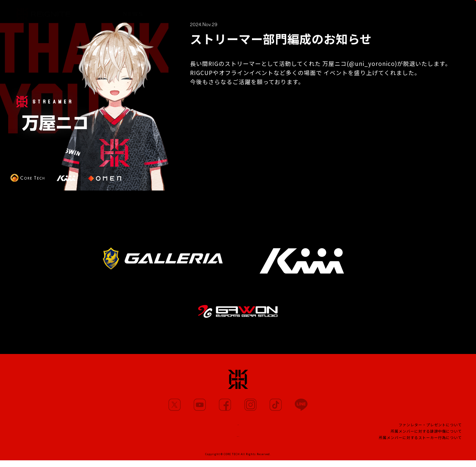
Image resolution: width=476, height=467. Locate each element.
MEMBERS (171, 12)
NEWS (133, 11)
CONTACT (238, 440)
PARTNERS (251, 13)
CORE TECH (232, 461)
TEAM (290, 13)
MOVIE (211, 12)
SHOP (460, 11)
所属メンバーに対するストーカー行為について (420, 442)
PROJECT (326, 14)
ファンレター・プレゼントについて (430, 429)
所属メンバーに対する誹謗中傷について (426, 435)
